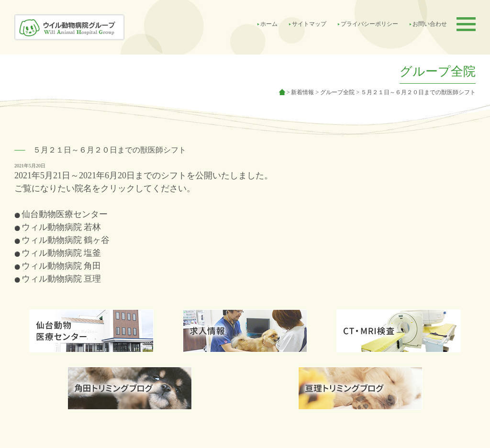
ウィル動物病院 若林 (61, 227)
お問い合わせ (430, 24)
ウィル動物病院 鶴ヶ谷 (66, 240)
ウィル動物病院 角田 (61, 266)
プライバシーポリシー (369, 24)
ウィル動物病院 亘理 (61, 279)
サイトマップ (309, 24)
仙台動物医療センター (65, 214)
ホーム (269, 24)
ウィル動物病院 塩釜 (61, 253)
